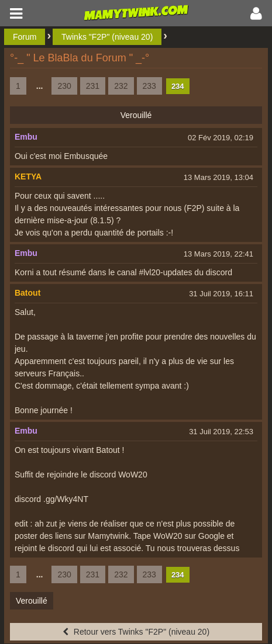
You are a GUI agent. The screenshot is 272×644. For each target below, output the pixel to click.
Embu (26, 137)
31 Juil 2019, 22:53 (221, 432)
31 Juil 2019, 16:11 (221, 294)
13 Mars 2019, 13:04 (218, 177)
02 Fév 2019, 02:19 (221, 138)
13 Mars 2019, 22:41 (218, 254)
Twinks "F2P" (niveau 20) (107, 37)
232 (121, 86)
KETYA (28, 176)
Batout (27, 293)
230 (64, 86)
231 (93, 86)
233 (149, 86)
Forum (25, 37)
